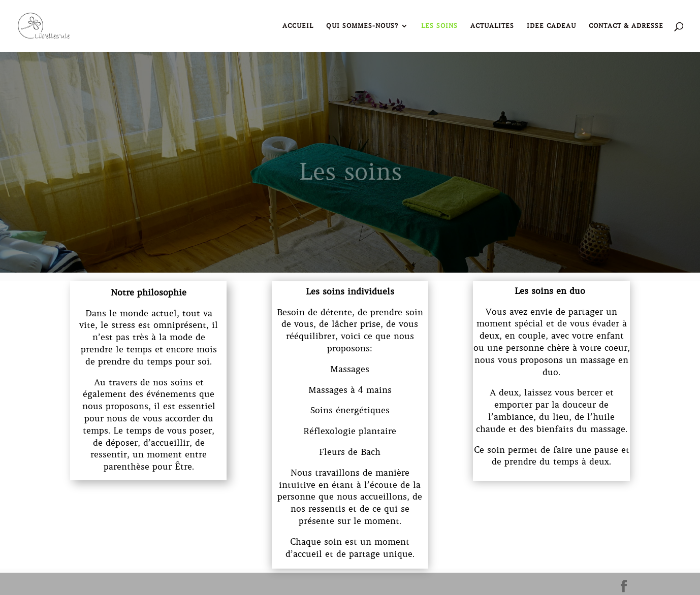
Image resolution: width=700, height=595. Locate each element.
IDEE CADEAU (551, 26)
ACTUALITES (492, 26)
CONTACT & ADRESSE (626, 26)
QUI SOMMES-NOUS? (362, 26)
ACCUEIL (298, 26)
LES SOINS (439, 26)
